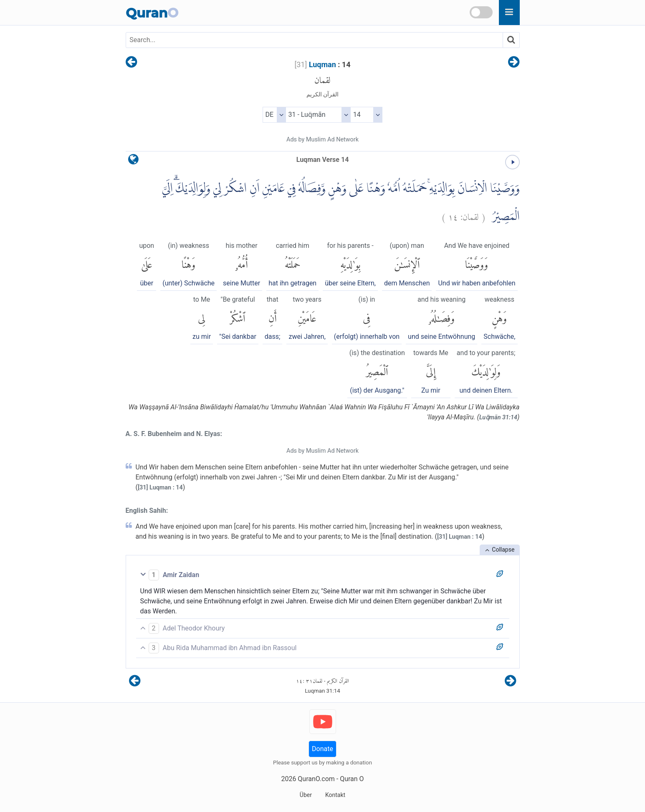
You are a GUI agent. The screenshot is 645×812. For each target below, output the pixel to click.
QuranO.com (316, 779)
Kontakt (335, 795)
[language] (133, 161)
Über (306, 795)
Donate (322, 749)
